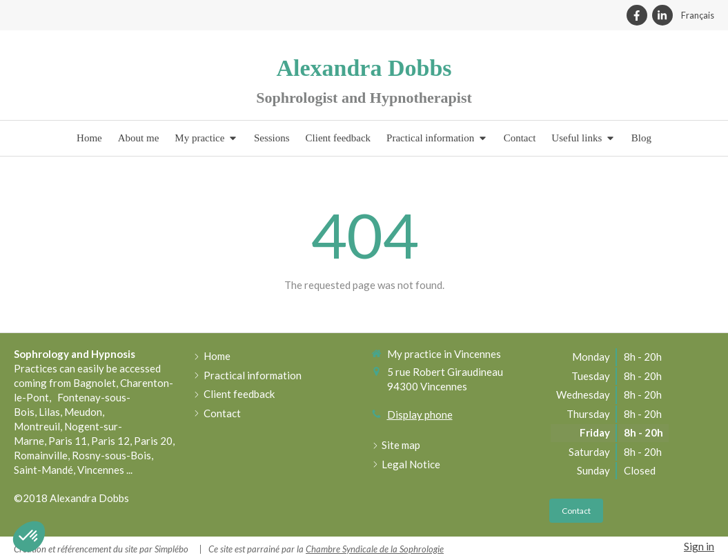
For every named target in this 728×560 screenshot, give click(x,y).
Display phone (420, 414)
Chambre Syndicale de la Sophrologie (375, 549)
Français (698, 15)
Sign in (699, 546)
